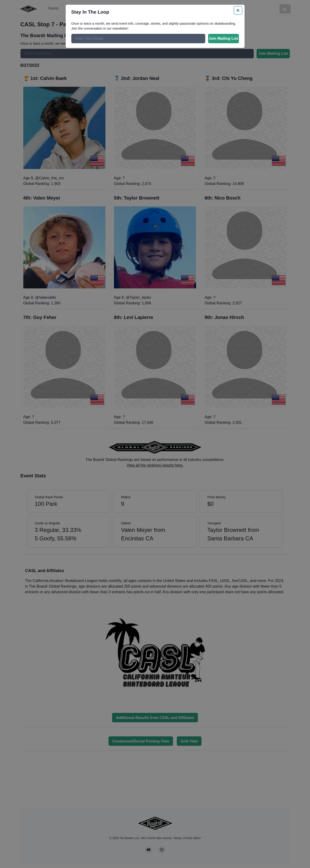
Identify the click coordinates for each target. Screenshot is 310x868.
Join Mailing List (223, 38)
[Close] (238, 10)
